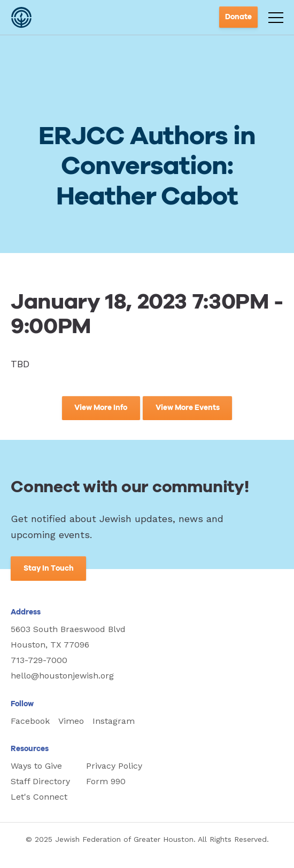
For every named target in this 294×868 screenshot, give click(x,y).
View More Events (188, 408)
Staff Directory (40, 781)
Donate (238, 17)
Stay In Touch (49, 569)
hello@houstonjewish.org (62, 676)
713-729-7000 (39, 660)
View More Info (101, 408)
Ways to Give (36, 766)
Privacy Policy (114, 766)
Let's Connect (39, 797)
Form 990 (106, 781)
